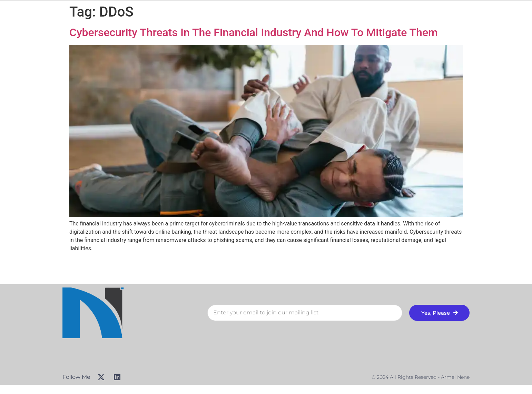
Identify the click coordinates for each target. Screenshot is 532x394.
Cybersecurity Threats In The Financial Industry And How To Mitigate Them (254, 32)
